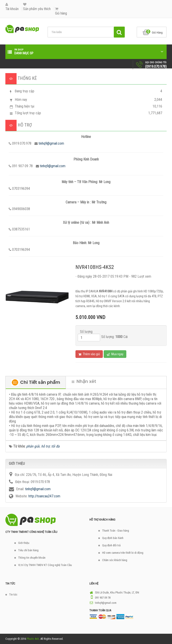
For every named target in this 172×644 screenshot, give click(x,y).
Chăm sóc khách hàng (115, 560)
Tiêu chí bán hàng (28, 550)
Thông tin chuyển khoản (32, 558)
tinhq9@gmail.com (51, 143)
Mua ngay (115, 354)
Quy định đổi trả (111, 545)
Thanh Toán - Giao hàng (116, 531)
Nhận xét (84, 381)
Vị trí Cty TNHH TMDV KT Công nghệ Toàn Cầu (45, 565)
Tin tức (13, 594)
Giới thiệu (24, 543)
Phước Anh (33, 639)
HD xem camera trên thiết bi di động (123, 553)
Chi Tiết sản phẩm (36, 382)
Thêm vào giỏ (89, 354)
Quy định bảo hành (113, 538)
